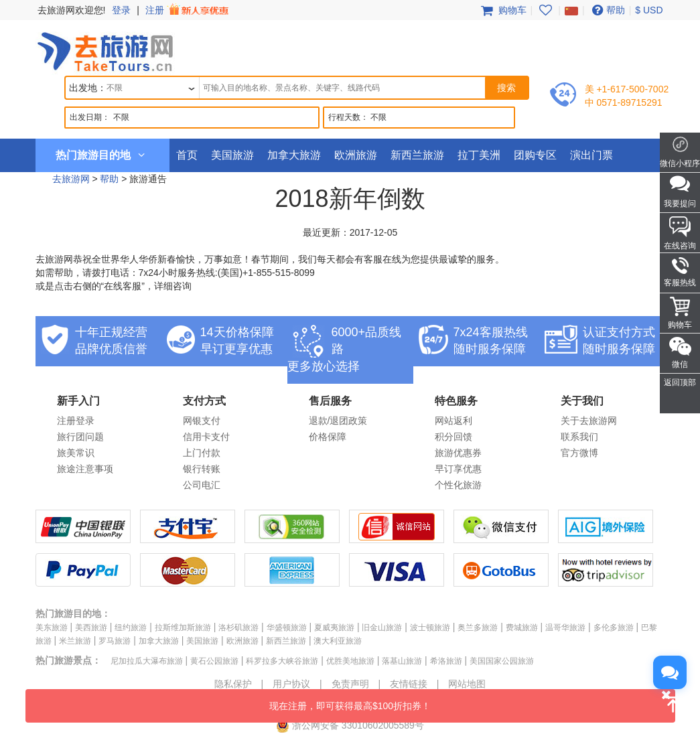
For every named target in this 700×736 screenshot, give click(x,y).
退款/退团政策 (338, 421)
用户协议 (291, 684)
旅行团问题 (80, 437)
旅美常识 (76, 453)
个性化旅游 (458, 485)
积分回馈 (453, 437)
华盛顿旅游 (287, 628)
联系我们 (579, 437)
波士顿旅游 (430, 628)
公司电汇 (202, 485)
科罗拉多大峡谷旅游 (282, 661)
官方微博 (579, 453)
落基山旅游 (402, 661)
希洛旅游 (446, 661)
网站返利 (453, 421)
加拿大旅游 (294, 155)
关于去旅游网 (589, 421)
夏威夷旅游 (334, 628)
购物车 (502, 10)
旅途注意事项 (85, 469)
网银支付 (202, 421)
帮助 (607, 10)
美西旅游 (91, 628)
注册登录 (76, 421)
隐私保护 (233, 684)
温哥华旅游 (565, 628)
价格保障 (328, 437)
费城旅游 (522, 628)
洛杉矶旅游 (238, 628)
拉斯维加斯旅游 (183, 628)
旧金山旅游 (382, 628)
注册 (188, 10)
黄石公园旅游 (214, 661)
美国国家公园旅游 (502, 661)
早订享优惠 (458, 469)
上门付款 (202, 453)
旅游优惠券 (458, 453)
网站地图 (467, 684)
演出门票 (591, 155)
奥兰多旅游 (478, 628)
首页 (187, 155)
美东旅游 (52, 628)
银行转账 (202, 469)
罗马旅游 (115, 641)
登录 (121, 10)
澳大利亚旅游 (338, 641)
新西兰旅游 (417, 155)
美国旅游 (232, 155)
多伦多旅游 (614, 628)
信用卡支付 (206, 437)
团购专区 (535, 155)
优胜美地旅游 (350, 661)
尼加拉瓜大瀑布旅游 (147, 661)
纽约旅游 (131, 628)
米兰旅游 (75, 641)
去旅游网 (71, 179)
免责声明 (350, 684)
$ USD (649, 10)
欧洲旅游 (356, 155)
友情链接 (409, 684)
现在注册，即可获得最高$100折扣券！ (472, 700)
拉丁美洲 (479, 155)
